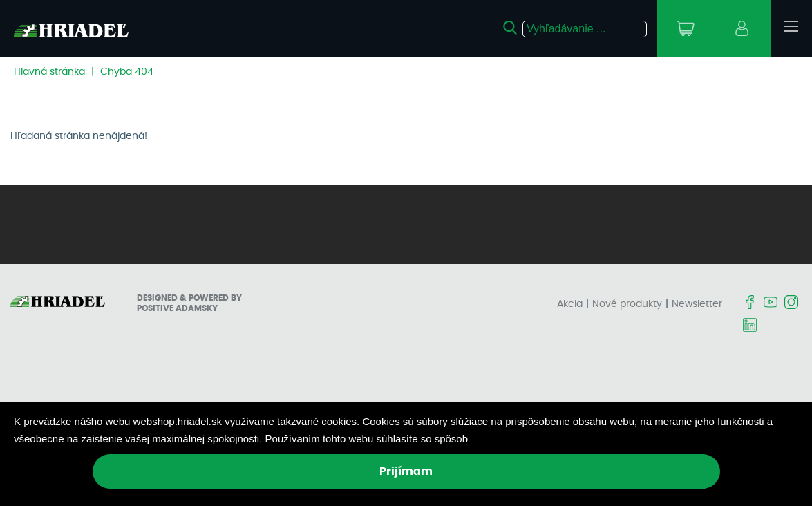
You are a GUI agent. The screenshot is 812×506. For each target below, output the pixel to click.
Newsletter (697, 304)
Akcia (570, 304)
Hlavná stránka (49, 72)
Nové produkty (627, 304)
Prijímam (406, 471)
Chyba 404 (127, 72)
